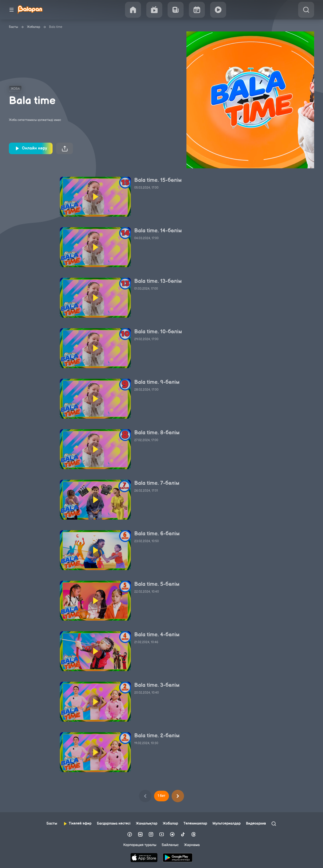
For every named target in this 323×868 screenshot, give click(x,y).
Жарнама (192, 845)
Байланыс (170, 845)
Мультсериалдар (227, 824)
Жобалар (33, 27)
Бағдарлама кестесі (114, 824)
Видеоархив (256, 824)
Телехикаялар (195, 824)
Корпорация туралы (140, 845)
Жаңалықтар (147, 824)
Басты (13, 27)
